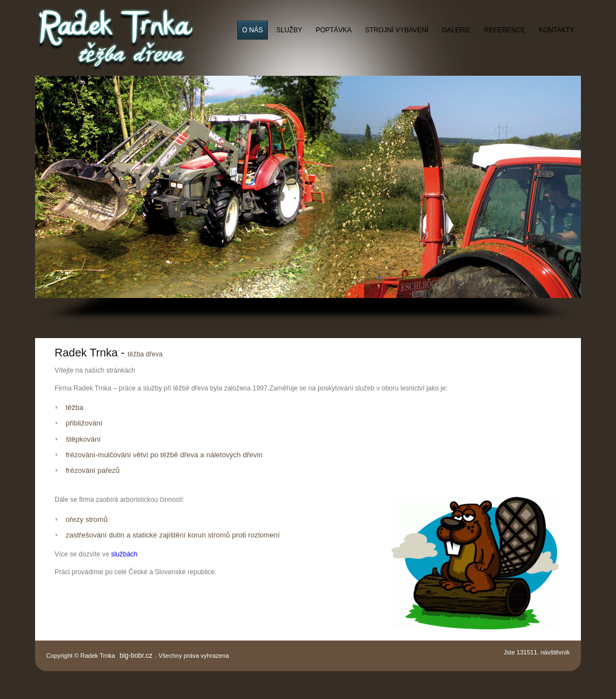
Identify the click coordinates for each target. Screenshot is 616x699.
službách (124, 554)
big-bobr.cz (136, 656)
